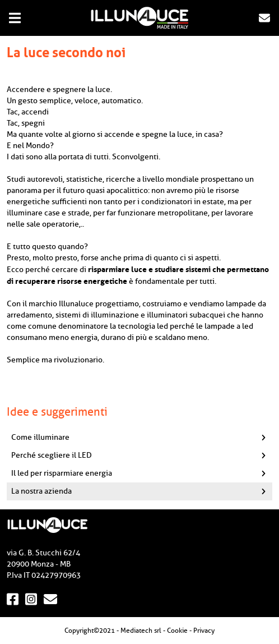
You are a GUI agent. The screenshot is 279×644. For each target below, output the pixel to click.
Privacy (204, 630)
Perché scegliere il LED (142, 455)
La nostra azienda (142, 491)
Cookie (177, 630)
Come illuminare (142, 437)
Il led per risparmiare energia (142, 473)
